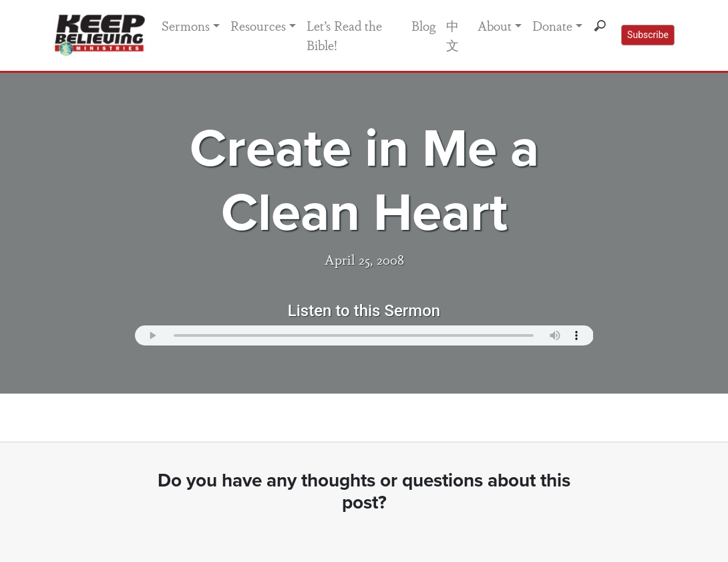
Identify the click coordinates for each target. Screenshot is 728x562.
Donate (552, 25)
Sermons (186, 25)
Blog (423, 25)
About (495, 25)
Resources (258, 25)
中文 (452, 35)
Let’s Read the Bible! (344, 35)
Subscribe (648, 35)
